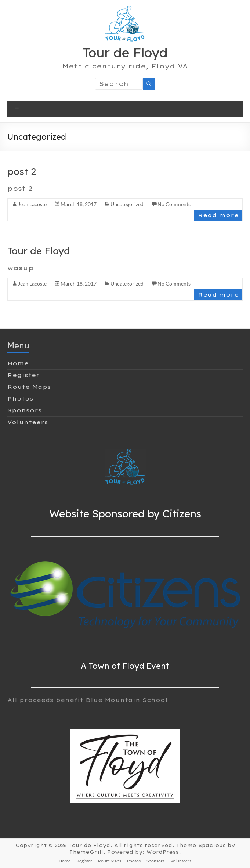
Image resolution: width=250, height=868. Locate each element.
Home (18, 363)
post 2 (22, 171)
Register (23, 375)
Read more (218, 215)
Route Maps (29, 387)
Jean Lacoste (32, 204)
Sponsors (25, 410)
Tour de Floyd (125, 52)
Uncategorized (127, 204)
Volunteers (28, 422)
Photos (20, 399)
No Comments (174, 204)
